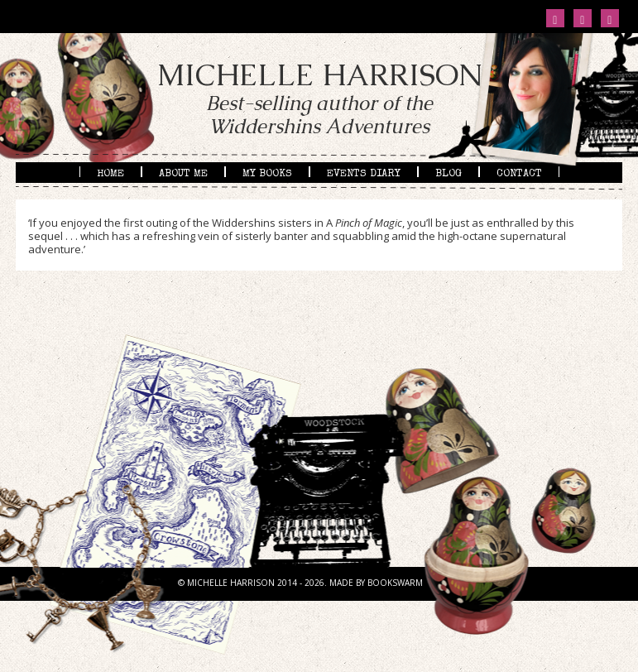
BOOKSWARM (395, 583)
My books (267, 173)
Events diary (364, 173)
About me (183, 173)
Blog (449, 173)
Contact (519, 173)
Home (110, 173)
